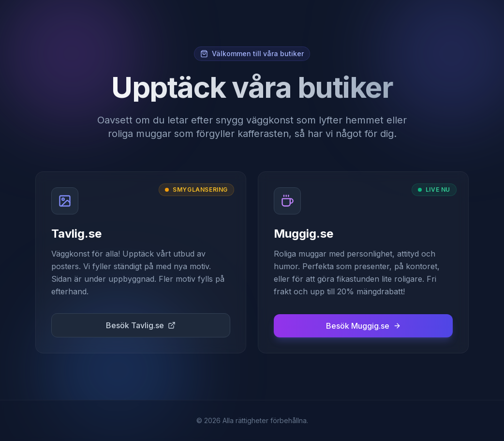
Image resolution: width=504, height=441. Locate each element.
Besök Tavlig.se (141, 325)
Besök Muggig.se (363, 326)
